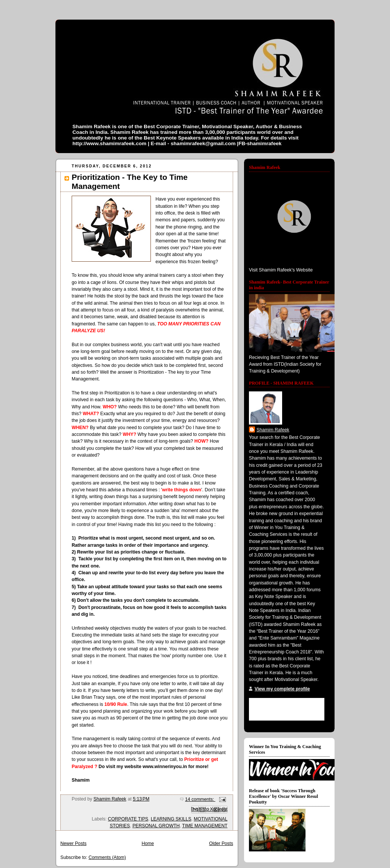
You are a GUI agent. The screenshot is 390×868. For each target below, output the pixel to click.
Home (148, 843)
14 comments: (200, 799)
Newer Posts (73, 843)
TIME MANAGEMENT (205, 826)
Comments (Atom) (107, 857)
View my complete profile (282, 689)
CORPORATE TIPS (128, 819)
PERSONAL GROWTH (156, 826)
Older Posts (221, 843)
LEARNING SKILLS (171, 819)
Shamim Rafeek (273, 430)
